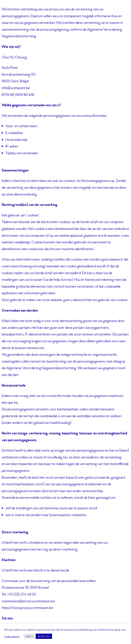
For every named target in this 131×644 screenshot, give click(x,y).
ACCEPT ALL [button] (44, 636)
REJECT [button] (29, 636)
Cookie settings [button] (12, 636)
